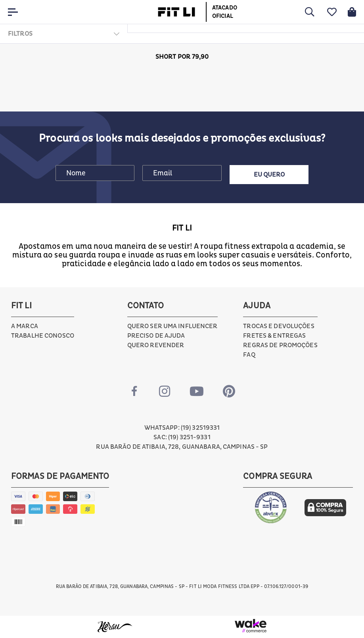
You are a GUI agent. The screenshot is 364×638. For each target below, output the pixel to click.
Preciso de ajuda (156, 336)
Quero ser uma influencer (172, 326)
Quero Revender (156, 345)
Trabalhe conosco (43, 336)
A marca (25, 326)
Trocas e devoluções (279, 326)
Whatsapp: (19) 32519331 (182, 428)
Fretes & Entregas (274, 336)
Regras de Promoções (280, 345)
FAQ (249, 355)
